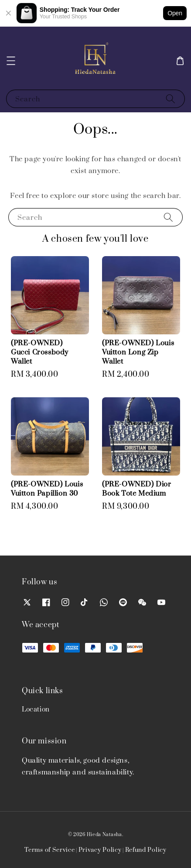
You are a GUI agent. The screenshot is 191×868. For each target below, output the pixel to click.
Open (175, 13)
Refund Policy (146, 850)
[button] (11, 61)
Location (36, 710)
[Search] (171, 99)
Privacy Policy (100, 850)
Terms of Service (49, 850)
